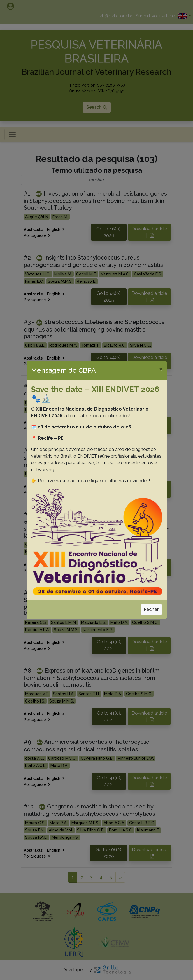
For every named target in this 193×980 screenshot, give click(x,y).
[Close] (161, 369)
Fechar (151, 609)
